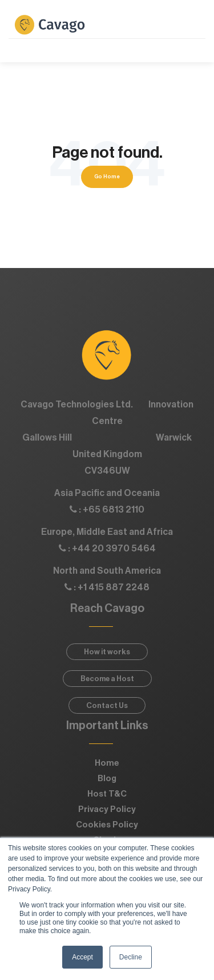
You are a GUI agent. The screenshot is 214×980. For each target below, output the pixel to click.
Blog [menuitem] (107, 779)
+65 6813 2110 (114, 510)
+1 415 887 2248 (114, 587)
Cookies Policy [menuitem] (107, 825)
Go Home (107, 177)
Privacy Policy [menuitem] (107, 809)
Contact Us (107, 705)
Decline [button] (131, 957)
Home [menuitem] (107, 763)
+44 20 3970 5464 (114, 549)
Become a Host (107, 679)
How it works (107, 652)
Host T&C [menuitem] (107, 794)
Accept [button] (82, 957)
